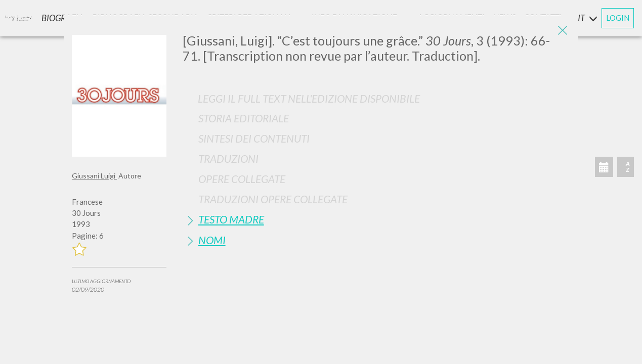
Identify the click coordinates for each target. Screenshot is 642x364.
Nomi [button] (212, 240)
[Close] (563, 30)
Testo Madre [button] (231, 219)
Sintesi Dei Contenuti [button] (254, 138)
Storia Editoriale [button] (244, 118)
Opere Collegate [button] (242, 179)
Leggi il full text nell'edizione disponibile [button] (309, 98)
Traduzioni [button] (228, 158)
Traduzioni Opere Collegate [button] (273, 199)
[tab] (376, 118)
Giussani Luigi (94, 176)
